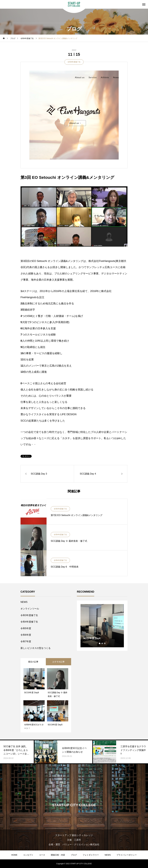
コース (42, 855)
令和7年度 (26, 641)
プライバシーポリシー (127, 855)
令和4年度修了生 (74, 62)
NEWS (24, 602)
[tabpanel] (102, 626)
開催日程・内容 (58, 855)
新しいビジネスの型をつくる (36, 648)
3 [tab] (105, 643)
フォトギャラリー (91, 855)
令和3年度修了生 (29, 615)
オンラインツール (30, 609)
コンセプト (28, 855)
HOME (14, 855)
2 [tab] (102, 643)
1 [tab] (100, 643)
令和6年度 (26, 635)
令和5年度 (26, 628)
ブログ (74, 855)
